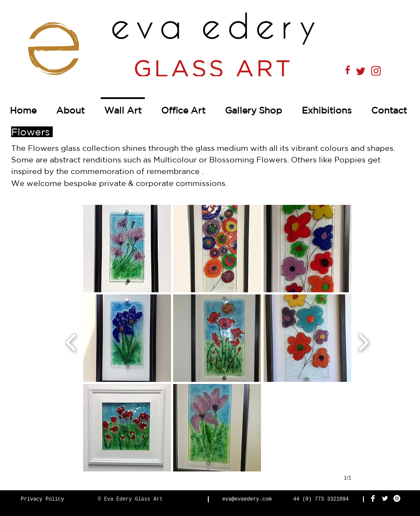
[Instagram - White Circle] (397, 498)
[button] (127, 249)
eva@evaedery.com (247, 499)
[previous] (71, 341)
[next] (363, 341)
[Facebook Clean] (373, 498)
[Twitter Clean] (385, 498)
